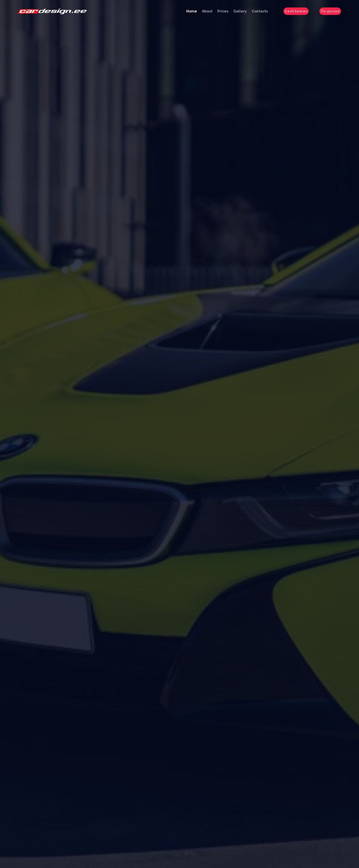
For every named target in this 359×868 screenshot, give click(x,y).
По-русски (330, 11)
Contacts (260, 11)
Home (192, 11)
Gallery (240, 11)
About (207, 11)
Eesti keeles (296, 11)
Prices (223, 11)
